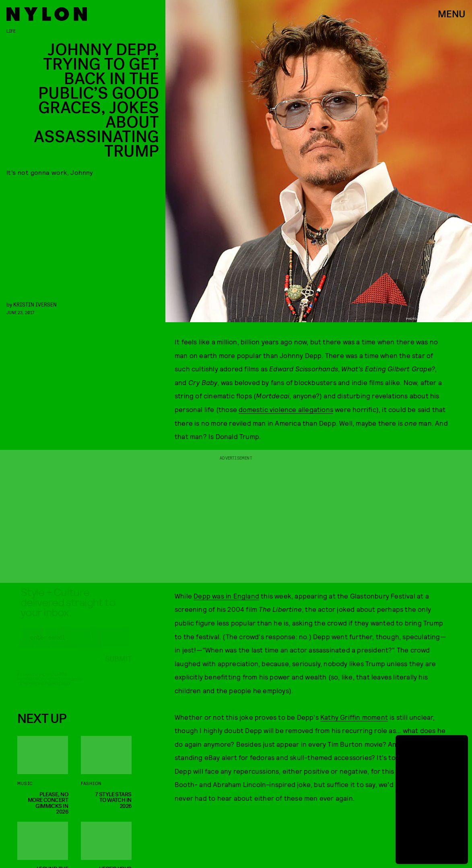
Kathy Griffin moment (354, 717)
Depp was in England (226, 596)
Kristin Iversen (35, 304)
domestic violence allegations (286, 409)
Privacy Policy (58, 690)
